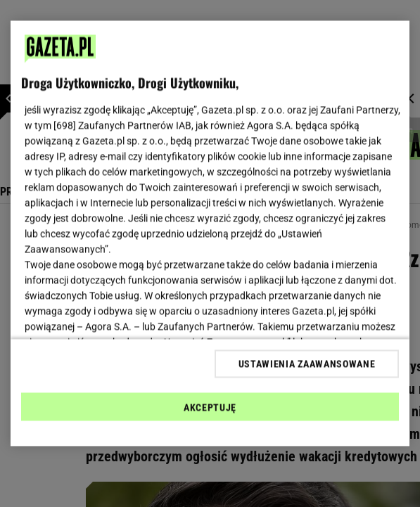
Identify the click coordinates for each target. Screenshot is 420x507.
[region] (210, 234)
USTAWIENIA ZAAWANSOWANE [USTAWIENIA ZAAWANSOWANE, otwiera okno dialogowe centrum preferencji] (307, 364)
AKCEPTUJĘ (210, 407)
